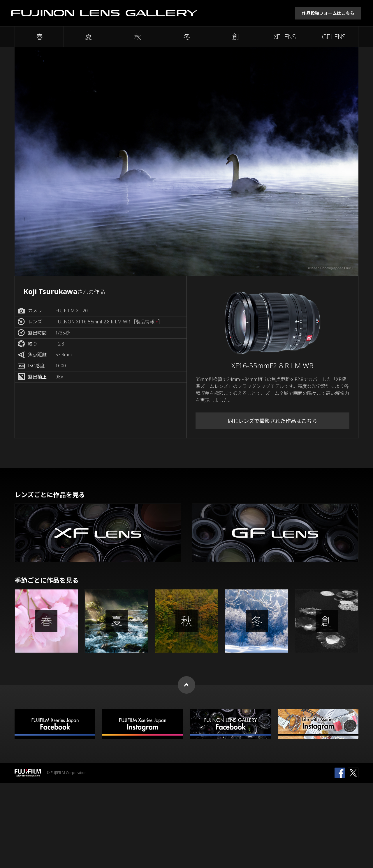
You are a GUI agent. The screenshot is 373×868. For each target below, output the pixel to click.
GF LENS (334, 37)
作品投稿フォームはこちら (328, 13)
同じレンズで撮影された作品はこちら (272, 421)
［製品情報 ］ (147, 322)
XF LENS (285, 37)
